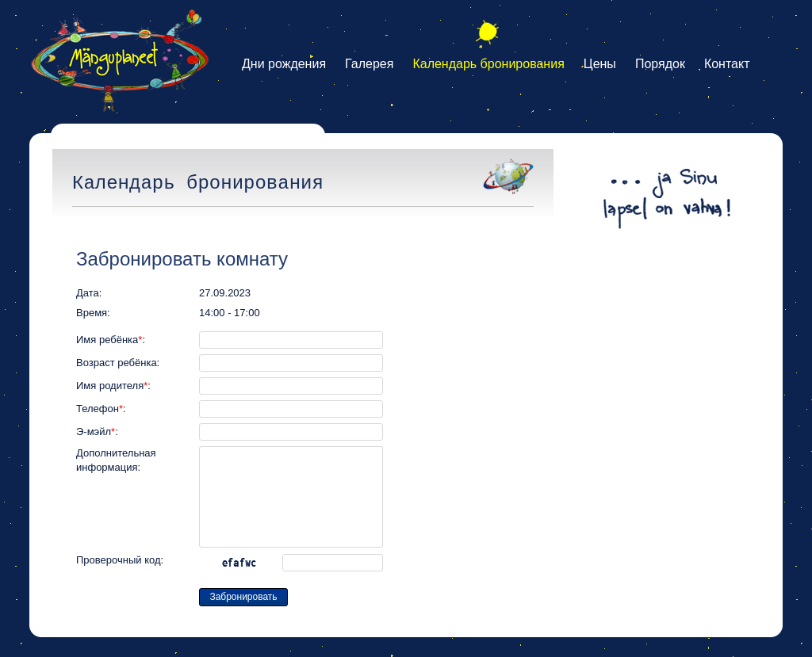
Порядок (660, 64)
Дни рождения (284, 64)
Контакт (727, 64)
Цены (600, 64)
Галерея (369, 64)
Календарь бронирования (488, 64)
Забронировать (243, 597)
